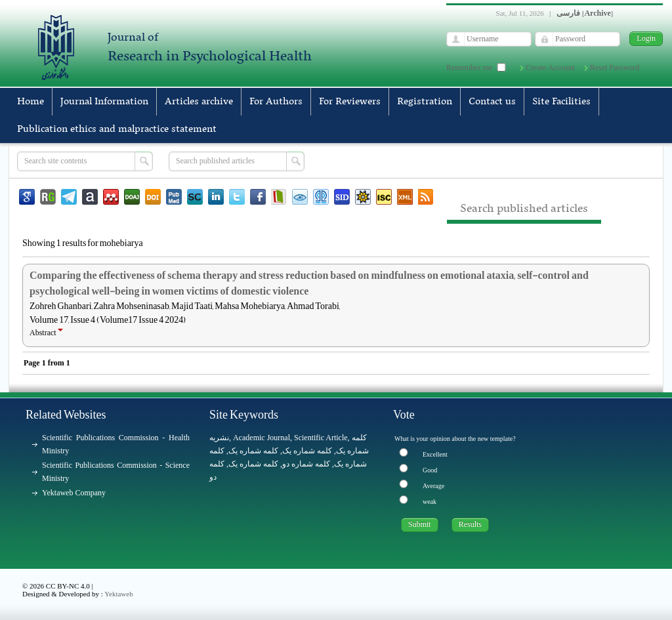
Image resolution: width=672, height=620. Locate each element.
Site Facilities (561, 102)
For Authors (276, 102)
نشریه (219, 438)
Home (31, 102)
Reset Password (615, 68)
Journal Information (104, 102)
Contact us (492, 102)
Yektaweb (119, 594)
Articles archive (199, 102)
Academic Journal (262, 438)
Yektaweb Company (74, 493)
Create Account (550, 68)
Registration (425, 102)
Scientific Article (321, 438)
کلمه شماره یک (253, 451)
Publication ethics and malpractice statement (117, 129)
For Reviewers (350, 102)
